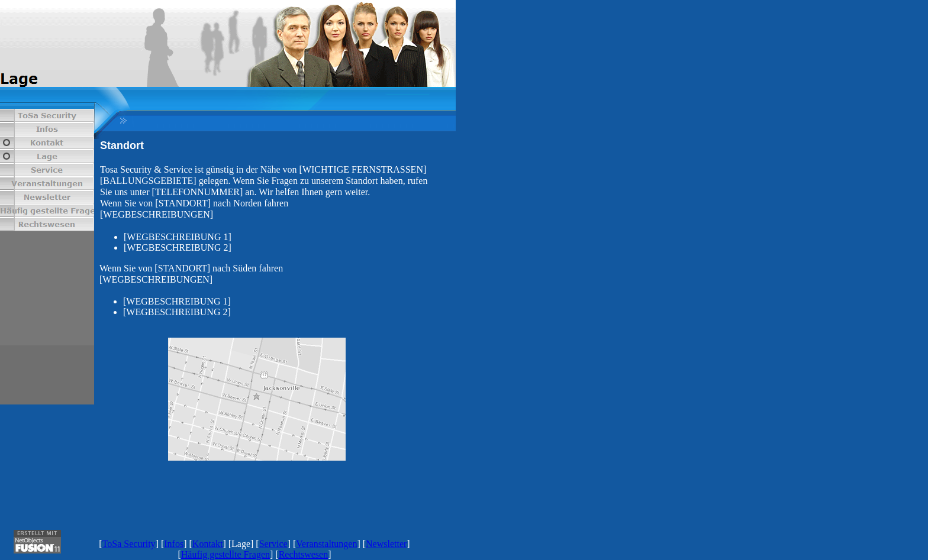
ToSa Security (129, 544)
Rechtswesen (304, 554)
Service (273, 544)
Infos (174, 544)
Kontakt (208, 544)
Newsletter (386, 544)
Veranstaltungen (326, 544)
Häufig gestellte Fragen (225, 554)
